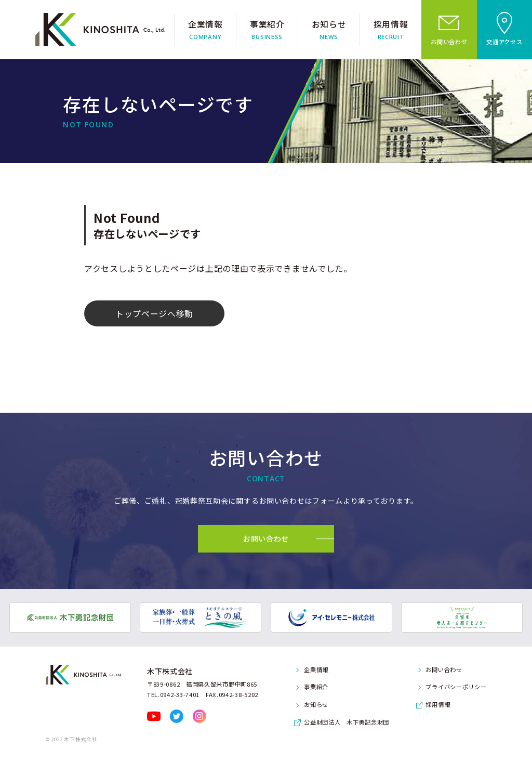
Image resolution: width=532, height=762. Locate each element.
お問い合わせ (444, 669)
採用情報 (438, 704)
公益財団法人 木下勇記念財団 (347, 722)
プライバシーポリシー (456, 687)
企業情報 (316, 669)
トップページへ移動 (154, 313)
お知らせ (316, 704)
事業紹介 (316, 687)
